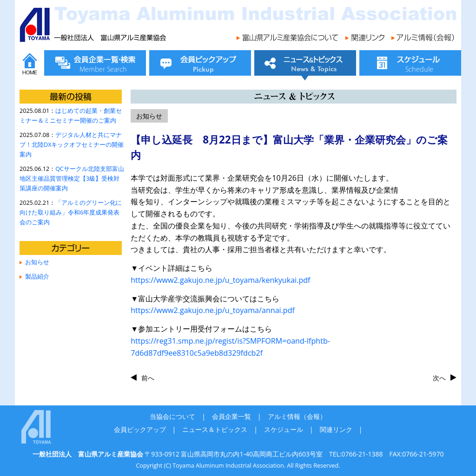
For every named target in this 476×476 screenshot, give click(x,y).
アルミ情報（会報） (297, 416)
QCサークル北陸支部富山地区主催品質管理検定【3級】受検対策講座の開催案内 (72, 179)
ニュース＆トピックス (215, 429)
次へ (439, 378)
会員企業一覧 (231, 416)
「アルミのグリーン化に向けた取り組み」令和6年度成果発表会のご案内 (71, 212)
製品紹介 (37, 277)
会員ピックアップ (140, 429)
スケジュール (284, 429)
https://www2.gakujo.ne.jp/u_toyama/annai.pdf (213, 310)
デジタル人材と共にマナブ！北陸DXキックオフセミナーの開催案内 (72, 145)
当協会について (172, 416)
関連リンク (336, 429)
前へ (148, 378)
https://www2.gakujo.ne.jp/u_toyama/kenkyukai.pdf (220, 280)
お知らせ (37, 262)
